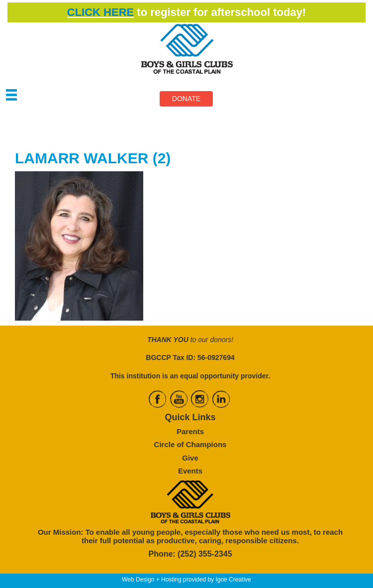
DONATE (186, 99)
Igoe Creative (233, 580)
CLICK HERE (100, 12)
